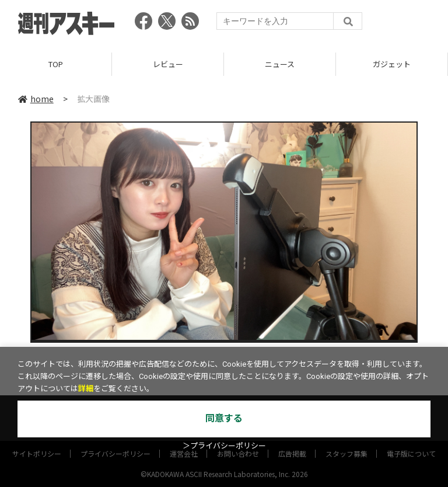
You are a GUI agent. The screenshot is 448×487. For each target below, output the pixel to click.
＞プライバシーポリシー (224, 446)
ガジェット (392, 64)
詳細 (86, 389)
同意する (224, 418)
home (36, 99)
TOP (56, 64)
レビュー (168, 64)
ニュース (280, 64)
